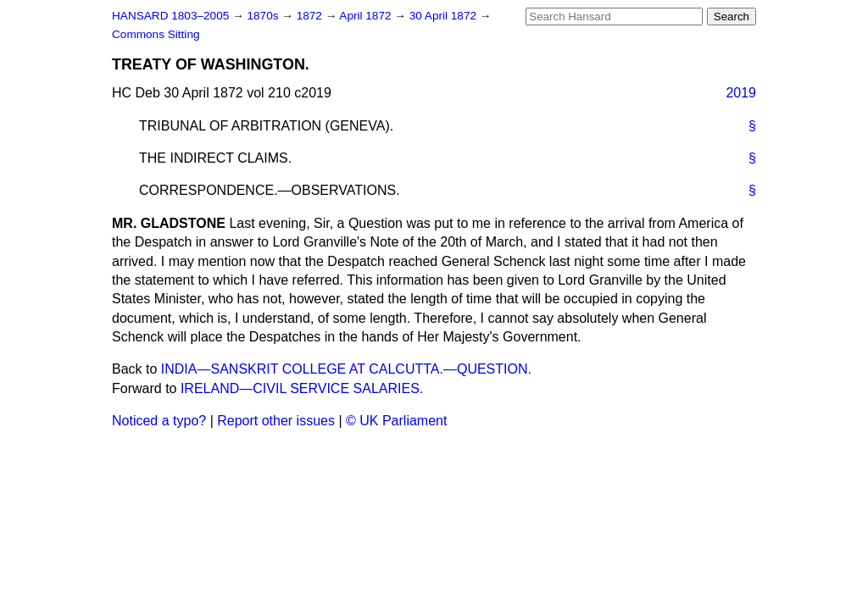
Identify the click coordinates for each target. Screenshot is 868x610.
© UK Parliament (396, 421)
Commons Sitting (156, 34)
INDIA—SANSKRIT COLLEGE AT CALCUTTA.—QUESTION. (346, 369)
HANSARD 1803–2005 (170, 16)
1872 (311, 16)
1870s (264, 16)
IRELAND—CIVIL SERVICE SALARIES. (302, 388)
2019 (741, 93)
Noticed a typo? (159, 421)
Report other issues (276, 421)
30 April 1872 (445, 16)
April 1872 (367, 16)
